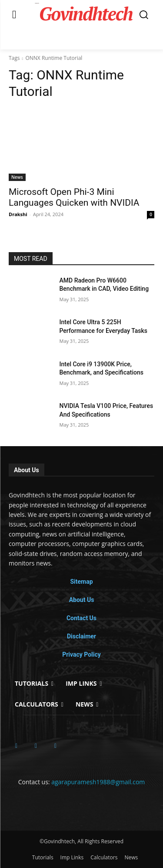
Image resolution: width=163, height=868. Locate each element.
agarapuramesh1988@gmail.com (98, 782)
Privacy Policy (81, 654)
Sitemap (81, 582)
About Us (82, 600)
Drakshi (18, 214)
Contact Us (81, 618)
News (17, 177)
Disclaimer (81, 636)
